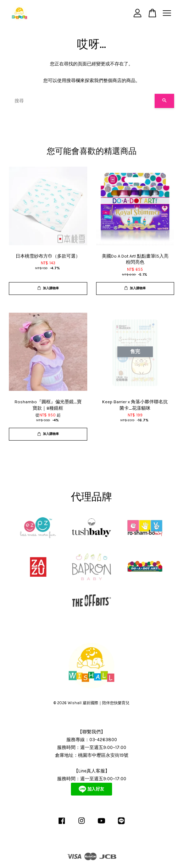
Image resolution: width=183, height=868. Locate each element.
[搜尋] (82, 101)
